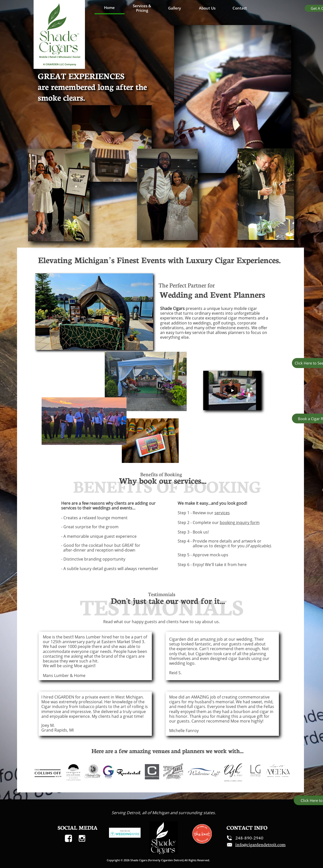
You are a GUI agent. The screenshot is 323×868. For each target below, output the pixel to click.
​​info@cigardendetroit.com (260, 844)
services (222, 513)
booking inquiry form (240, 523)
